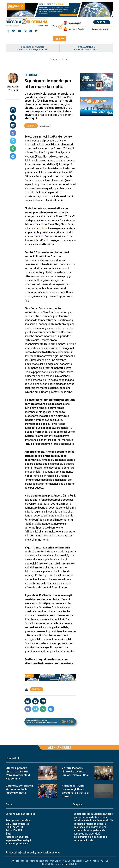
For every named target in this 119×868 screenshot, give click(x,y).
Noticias (76, 29)
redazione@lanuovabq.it (18, 837)
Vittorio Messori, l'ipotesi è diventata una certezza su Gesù (76, 771)
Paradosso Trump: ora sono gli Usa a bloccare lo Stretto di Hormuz (75, 791)
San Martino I (86, 47)
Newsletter (102, 29)
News (75, 23)
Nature (43, 228)
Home (53, 59)
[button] (59, 38)
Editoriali (66, 59)
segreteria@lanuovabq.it (18, 840)
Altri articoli (59, 747)
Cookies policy (29, 852)
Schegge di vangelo (33, 47)
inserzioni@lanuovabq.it (18, 843)
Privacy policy (13, 852)
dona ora (102, 22)
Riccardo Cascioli (13, 88)
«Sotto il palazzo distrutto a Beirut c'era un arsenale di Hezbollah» (18, 773)
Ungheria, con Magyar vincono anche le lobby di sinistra (19, 789)
